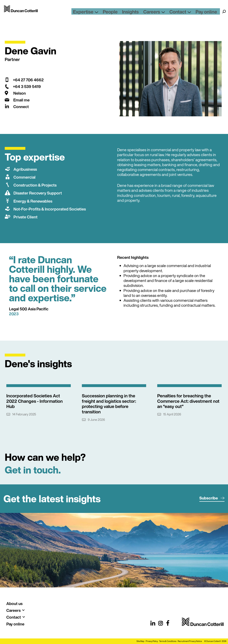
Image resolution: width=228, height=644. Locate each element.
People (128, 13)
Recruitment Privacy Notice (190, 641)
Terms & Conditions (168, 641)
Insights (145, 13)
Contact (187, 13)
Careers (165, 13)
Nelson (20, 93)
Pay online (209, 13)
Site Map (140, 641)
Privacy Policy (152, 641)
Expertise (107, 13)
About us (14, 604)
